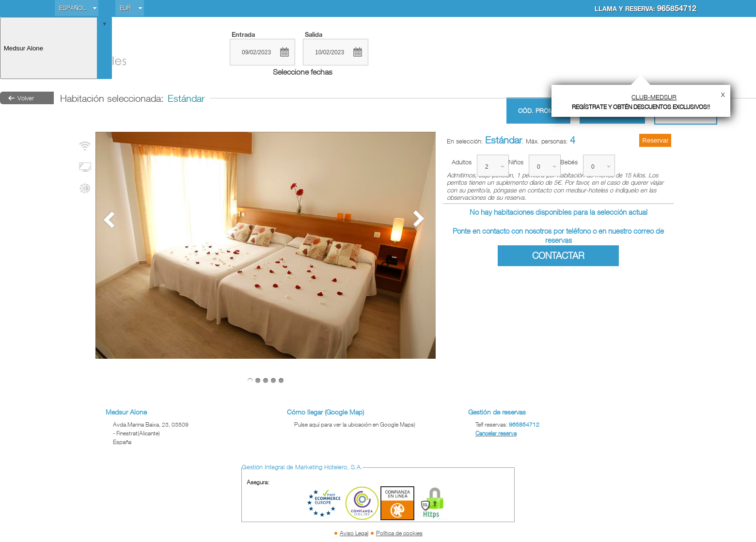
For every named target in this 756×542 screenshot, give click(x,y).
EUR (125, 8)
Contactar (558, 255)
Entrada (243, 34)
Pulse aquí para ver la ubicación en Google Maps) (355, 424)
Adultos (462, 162)
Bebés (569, 162)
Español (72, 8)
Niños (516, 162)
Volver (26, 98)
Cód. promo (538, 111)
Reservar (655, 140)
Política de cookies (399, 533)
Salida (314, 34)
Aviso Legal (354, 533)
